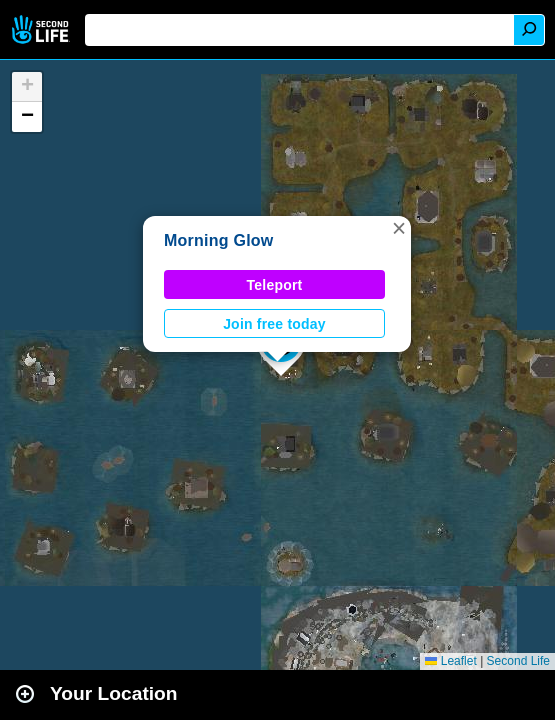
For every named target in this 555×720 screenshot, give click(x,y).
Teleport (275, 285)
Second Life (42, 29)
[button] (399, 228)
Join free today (274, 324)
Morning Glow (219, 240)
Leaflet (450, 661)
